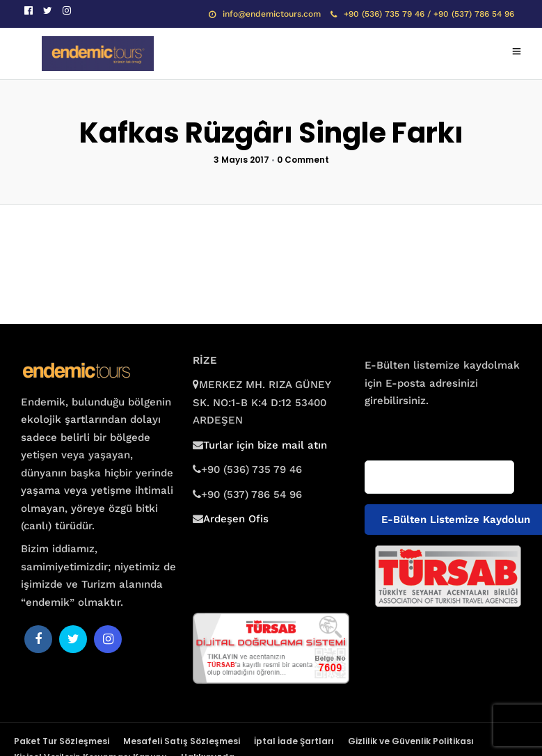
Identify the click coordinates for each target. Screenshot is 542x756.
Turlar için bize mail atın (265, 445)
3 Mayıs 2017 (241, 160)
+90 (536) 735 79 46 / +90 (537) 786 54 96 (422, 14)
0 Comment (303, 160)
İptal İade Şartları (294, 741)
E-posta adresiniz (405, 428)
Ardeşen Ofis (236, 519)
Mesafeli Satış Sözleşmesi (182, 741)
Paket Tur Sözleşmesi (62, 741)
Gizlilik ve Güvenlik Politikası (411, 741)
